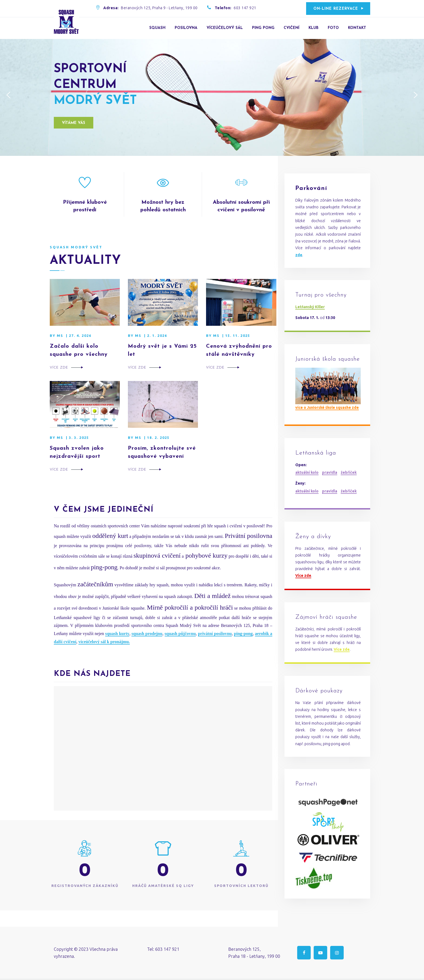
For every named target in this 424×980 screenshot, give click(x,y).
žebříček (349, 472)
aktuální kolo (307, 472)
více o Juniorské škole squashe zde (327, 407)
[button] (8, 95)
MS (60, 336)
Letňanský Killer (310, 307)
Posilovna (186, 28)
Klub (314, 28)
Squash (157, 28)
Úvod (138, 28)
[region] (212, 95)
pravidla (330, 472)
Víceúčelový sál (225, 28)
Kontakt (357, 28)
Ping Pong (263, 28)
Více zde (59, 368)
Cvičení (291, 28)
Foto (333, 28)
